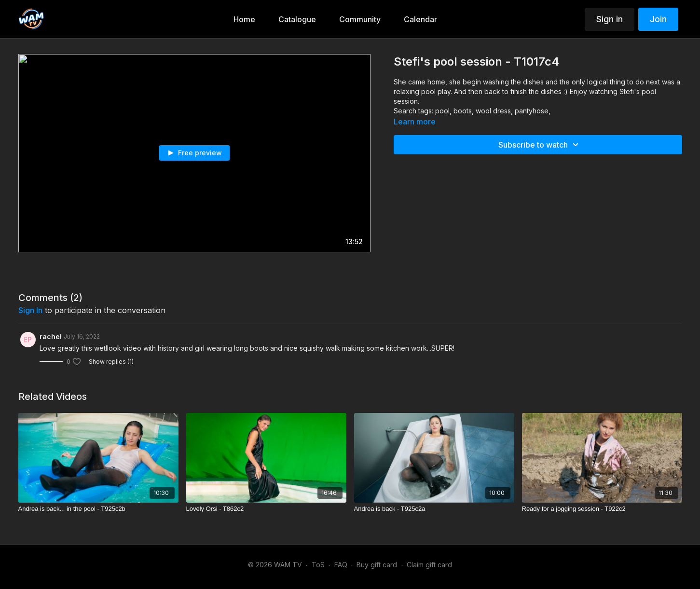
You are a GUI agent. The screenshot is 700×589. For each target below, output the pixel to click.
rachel (51, 336)
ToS (318, 565)
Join (658, 19)
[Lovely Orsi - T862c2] (266, 509)
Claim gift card (429, 565)
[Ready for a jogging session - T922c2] (602, 509)
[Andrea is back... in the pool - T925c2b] (98, 509)
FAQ (341, 565)
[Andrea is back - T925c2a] (434, 509)
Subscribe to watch (540, 145)
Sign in (610, 19)
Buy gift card (377, 565)
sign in (30, 310)
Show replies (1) (111, 362)
